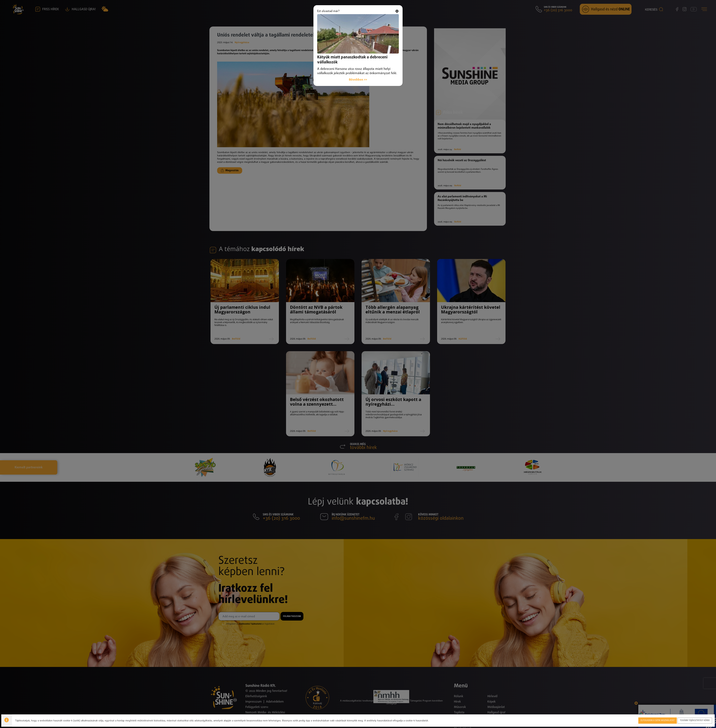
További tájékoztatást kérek (695, 720)
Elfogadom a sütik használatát (658, 720)
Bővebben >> (358, 72)
